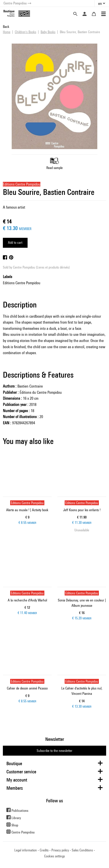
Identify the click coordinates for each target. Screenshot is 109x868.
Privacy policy (60, 850)
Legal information (26, 850)
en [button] (100, 3)
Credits (44, 850)
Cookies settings (54, 856)
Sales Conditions (82, 850)
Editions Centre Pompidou (22, 283)
